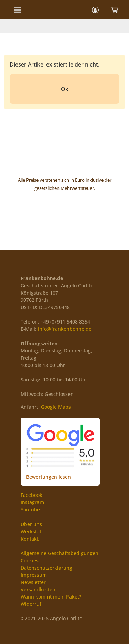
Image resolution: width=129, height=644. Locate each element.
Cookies (30, 560)
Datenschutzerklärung (46, 568)
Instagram (32, 502)
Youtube (30, 509)
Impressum (34, 575)
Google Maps (56, 407)
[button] (17, 9)
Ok (65, 89)
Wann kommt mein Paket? (51, 597)
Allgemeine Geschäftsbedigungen (60, 553)
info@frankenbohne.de (65, 329)
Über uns (31, 524)
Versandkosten (38, 589)
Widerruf (31, 604)
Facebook (31, 495)
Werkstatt (32, 531)
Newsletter (33, 582)
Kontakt (30, 539)
